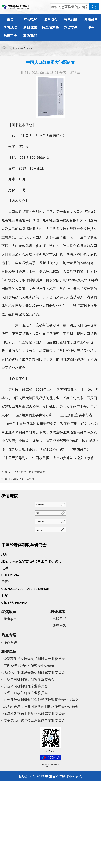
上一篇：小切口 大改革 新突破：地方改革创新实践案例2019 (26, 472)
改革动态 (50, 19)
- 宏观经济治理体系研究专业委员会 (28, 666)
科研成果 (30, 28)
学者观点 (10, 28)
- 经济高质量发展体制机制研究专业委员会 (33, 659)
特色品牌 (71, 19)
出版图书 (30, 49)
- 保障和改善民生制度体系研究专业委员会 (33, 713)
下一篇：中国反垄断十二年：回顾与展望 (18, 479)
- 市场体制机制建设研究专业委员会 (28, 679)
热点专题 (71, 28)
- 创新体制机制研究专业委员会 (25, 686)
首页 (10, 19)
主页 (10, 49)
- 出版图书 (58, 619)
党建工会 (10, 36)
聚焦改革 (91, 19)
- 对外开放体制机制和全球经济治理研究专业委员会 (40, 700)
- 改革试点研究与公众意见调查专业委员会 (33, 720)
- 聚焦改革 (9, 619)
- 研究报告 (58, 626)
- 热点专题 (9, 642)
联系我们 (30, 36)
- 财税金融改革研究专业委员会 (25, 693)
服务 (91, 28)
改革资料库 (50, 28)
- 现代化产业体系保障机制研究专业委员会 (33, 672)
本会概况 (30, 19)
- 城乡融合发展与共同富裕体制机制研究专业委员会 (40, 707)
